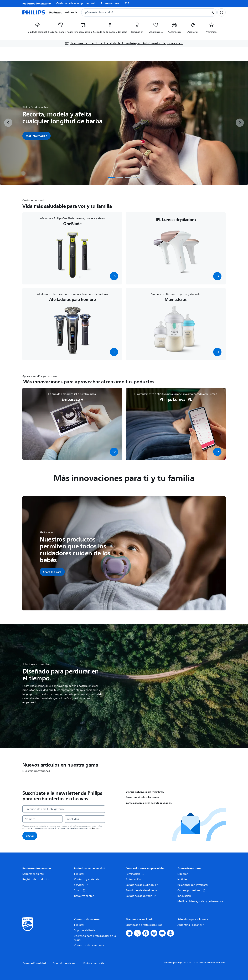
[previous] (8, 123)
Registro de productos (36, 879)
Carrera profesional (191, 890)
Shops (80, 890)
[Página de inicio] (34, 12)
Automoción (133, 879)
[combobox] (141, 12)
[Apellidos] (85, 819)
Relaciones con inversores (193, 885)
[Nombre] (43, 819)
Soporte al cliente (33, 874)
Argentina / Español (191, 925)
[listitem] (37, 29)
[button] (114, 276)
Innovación (184, 896)
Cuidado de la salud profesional (76, 3)
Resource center (84, 896)
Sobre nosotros (110, 3)
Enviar (30, 836)
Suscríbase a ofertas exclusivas (144, 925)
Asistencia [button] (71, 12)
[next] (240, 123)
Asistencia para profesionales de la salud (95, 938)
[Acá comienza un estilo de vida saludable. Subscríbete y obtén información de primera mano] (124, 43)
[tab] (112, 177)
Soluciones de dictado (141, 896)
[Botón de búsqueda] (212, 12)
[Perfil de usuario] (221, 12)
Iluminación (135, 874)
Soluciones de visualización (142, 890)
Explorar (79, 874)
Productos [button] (55, 12)
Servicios (81, 885)
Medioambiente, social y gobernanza (200, 901)
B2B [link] (127, 3)
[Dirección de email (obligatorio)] (64, 809)
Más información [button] (37, 136)
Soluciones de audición (142, 885)
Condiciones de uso (65, 963)
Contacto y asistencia (87, 879)
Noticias (182, 879)
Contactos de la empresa (89, 946)
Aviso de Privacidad (34, 963)
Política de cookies (94, 963)
